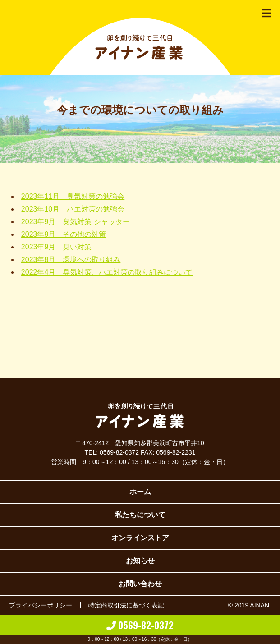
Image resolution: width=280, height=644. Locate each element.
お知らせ (140, 561)
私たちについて (140, 515)
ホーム (140, 492)
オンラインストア (140, 538)
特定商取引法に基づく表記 (126, 605)
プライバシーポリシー (41, 605)
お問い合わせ (140, 584)
